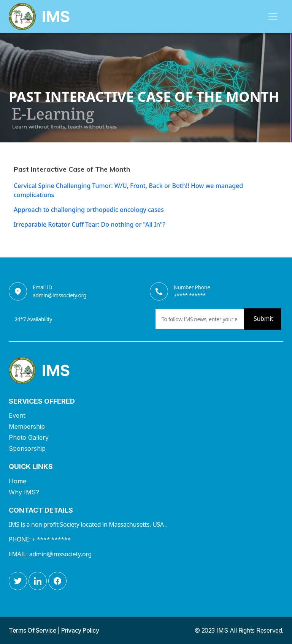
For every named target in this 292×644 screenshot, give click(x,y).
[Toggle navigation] (273, 17)
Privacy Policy (80, 630)
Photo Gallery (29, 437)
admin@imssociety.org (60, 295)
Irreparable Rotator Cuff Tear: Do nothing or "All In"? (90, 224)
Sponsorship (27, 448)
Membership (27, 426)
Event (17, 415)
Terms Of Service (33, 630)
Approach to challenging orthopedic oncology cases (89, 210)
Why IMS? (24, 492)
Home (17, 481)
